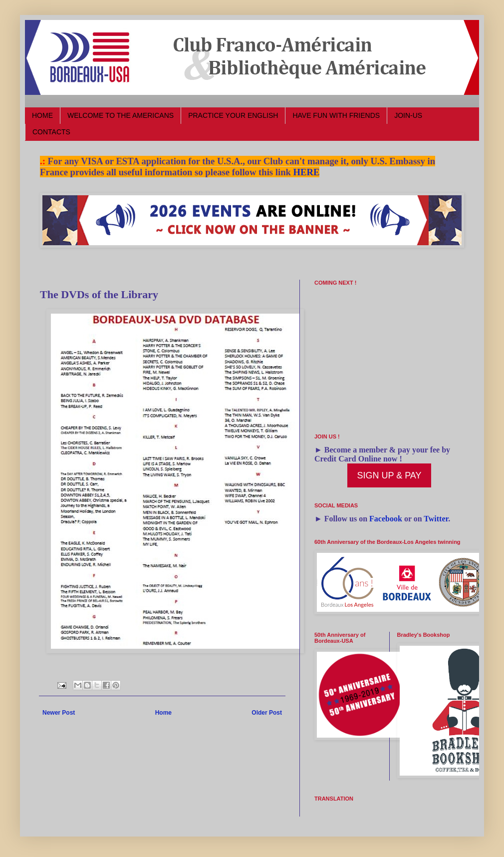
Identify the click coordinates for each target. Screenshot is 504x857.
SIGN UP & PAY (389, 475)
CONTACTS (51, 132)
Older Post (267, 713)
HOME (42, 115)
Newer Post (59, 713)
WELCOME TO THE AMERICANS (121, 115)
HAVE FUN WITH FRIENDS (336, 115)
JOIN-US (408, 115)
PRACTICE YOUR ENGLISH (233, 115)
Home (163, 713)
